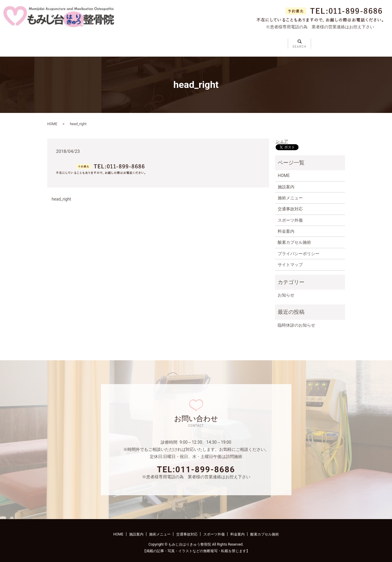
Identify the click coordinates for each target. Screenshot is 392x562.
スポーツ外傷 (223, 42)
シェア (282, 137)
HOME (52, 120)
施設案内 (97, 42)
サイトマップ (290, 260)
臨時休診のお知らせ (296, 321)
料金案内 (261, 42)
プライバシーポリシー (299, 249)
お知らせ (286, 291)
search (335, 39)
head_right (61, 195)
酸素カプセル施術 (294, 238)
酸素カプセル (299, 42)
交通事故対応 (180, 42)
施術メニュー (138, 42)
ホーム (63, 42)
